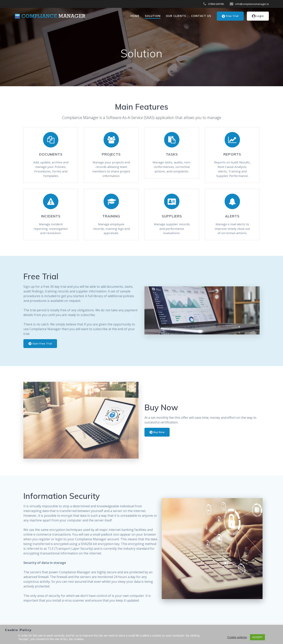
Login (258, 16)
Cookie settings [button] (237, 637)
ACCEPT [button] (258, 637)
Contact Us (201, 16)
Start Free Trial (41, 346)
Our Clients (176, 16)
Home (135, 16)
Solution (153, 16)
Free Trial (230, 16)
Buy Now (157, 434)
